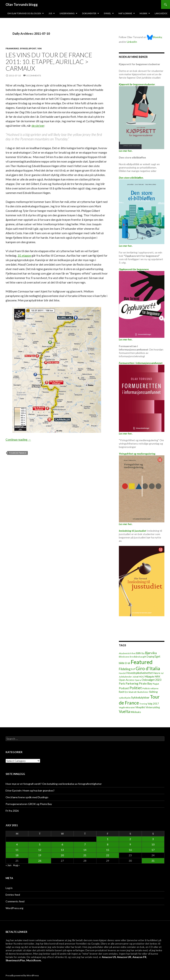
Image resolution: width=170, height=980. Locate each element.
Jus (50, 13)
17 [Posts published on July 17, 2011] (153, 850)
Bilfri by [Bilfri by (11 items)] (140, 653)
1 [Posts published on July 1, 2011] (108, 839)
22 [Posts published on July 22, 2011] (108, 855)
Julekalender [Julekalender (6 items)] (125, 677)
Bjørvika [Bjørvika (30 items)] (151, 653)
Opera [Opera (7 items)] (138, 680)
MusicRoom (34, 960)
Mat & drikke (125, 13)
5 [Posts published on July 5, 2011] (40, 844)
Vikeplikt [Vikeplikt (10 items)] (140, 707)
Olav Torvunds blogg (22, 4)
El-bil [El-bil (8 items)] (128, 663)
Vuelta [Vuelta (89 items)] (124, 711)
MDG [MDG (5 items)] (142, 677)
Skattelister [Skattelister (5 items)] (143, 692)
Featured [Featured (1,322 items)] (142, 662)
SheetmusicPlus (15, 960)
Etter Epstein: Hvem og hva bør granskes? (30, 790)
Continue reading (18, 439)
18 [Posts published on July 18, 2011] (17, 855)
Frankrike (12, 48)
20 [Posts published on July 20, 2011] (62, 855)
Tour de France (18, 453)
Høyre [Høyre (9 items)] (157, 673)
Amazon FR (139, 957)
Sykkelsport (28, 48)
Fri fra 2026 (12, 811)
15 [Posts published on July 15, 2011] (108, 850)
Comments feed (15, 901)
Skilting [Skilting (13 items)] (153, 692)
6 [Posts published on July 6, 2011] (62, 844)
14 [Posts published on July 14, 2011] (85, 850)
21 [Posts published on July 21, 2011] (85, 855)
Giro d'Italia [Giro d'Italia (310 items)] (148, 668)
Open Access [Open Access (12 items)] (126, 680)
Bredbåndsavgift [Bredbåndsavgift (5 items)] (138, 657)
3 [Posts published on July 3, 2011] (153, 839)
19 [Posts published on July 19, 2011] (40, 855)
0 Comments (34, 75)
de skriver (38, 126)
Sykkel (107, 13)
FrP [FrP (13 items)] (133, 669)
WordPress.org (14, 908)
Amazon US (109, 957)
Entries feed (13, 895)
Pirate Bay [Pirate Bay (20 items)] (145, 683)
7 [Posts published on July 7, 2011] (85, 844)
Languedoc (161, 13)
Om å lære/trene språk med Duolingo (27, 797)
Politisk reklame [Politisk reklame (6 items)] (150, 688)
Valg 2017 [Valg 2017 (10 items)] (153, 704)
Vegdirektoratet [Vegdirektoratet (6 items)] (127, 707)
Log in (9, 888)
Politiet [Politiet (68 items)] (136, 688)
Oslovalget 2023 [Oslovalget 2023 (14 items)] (151, 680)
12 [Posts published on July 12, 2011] (40, 850)
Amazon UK (124, 957)
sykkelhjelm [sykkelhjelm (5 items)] (125, 698)
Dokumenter (89, 13)
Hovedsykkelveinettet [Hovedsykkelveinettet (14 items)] (140, 673)
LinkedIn (132, 42)
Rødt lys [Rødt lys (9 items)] (123, 692)
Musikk (143, 13)
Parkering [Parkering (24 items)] (132, 683)
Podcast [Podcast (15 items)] (124, 688)
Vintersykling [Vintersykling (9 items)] (153, 707)
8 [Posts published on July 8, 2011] (108, 844)
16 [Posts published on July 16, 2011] (130, 850)
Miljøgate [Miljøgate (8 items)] (149, 677)
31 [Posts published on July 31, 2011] (153, 861)
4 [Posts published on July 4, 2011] (17, 844)
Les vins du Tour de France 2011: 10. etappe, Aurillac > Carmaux (49, 62)
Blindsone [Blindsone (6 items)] (124, 657)
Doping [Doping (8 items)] (150, 657)
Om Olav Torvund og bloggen (24, 13)
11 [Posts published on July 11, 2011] (17, 850)
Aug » (16, 865)
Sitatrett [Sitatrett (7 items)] (132, 692)
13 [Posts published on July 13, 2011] (62, 850)
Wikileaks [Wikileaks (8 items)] (136, 712)
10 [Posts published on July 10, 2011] (153, 844)
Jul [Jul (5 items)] (162, 673)
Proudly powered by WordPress (22, 975)
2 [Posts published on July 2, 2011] (130, 839)
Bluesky (154, 37)
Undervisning (67, 13)
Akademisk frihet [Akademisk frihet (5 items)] (127, 653)
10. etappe (24, 255)
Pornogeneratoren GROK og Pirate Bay (29, 804)
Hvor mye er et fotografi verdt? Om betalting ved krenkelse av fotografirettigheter (54, 784)
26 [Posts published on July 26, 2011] (40, 861)
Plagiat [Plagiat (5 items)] (156, 684)
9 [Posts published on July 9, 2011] (130, 844)
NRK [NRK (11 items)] (158, 677)
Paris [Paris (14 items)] (122, 684)
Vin (39, 48)
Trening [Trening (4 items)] (143, 704)
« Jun (8, 865)
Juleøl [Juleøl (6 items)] (135, 677)
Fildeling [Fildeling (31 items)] (125, 669)
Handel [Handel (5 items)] (122, 673)
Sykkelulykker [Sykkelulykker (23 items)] (140, 697)
